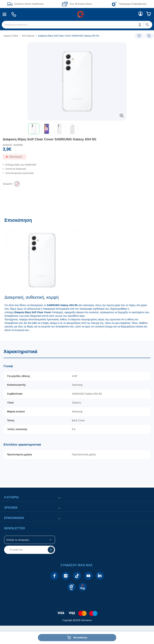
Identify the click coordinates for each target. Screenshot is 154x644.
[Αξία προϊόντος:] (77, 150)
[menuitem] (5, 14)
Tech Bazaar (28, 36)
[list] (55, 36)
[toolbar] (77, 129)
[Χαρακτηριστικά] (77, 413)
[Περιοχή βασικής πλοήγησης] (77, 14)
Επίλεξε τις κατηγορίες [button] (18, 540)
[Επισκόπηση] (77, 277)
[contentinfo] (77, 611)
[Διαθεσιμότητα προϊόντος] (77, 158)
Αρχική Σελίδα (11, 36)
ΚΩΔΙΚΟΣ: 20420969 (13, 145)
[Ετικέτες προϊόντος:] (77, 46)
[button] (140, 25)
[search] (77, 25)
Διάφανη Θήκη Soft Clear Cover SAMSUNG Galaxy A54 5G (49, 139)
